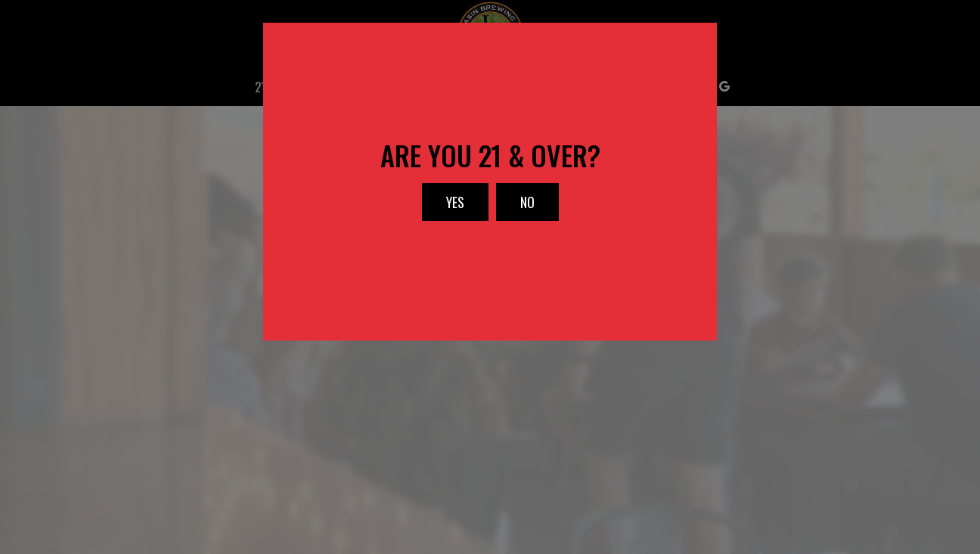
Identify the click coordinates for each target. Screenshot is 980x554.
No (515, 207)
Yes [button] (443, 207)
